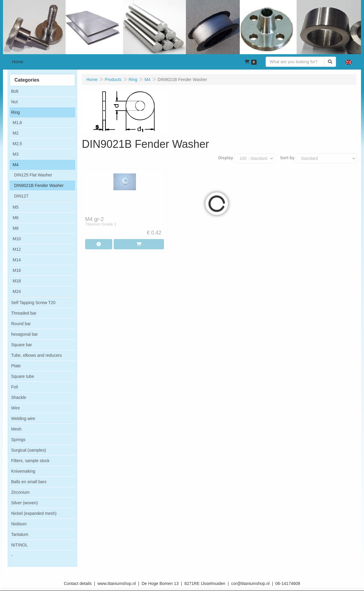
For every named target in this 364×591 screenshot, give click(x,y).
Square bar (22, 345)
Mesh (16, 429)
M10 (17, 239)
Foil (15, 387)
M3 (15, 154)
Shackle (19, 397)
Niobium (19, 524)
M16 (17, 270)
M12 (17, 249)
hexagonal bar (25, 334)
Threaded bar (24, 313)
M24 (17, 291)
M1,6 (17, 123)
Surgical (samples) (29, 450)
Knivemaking (23, 471)
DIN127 (21, 196)
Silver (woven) (25, 503)
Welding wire (23, 418)
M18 (17, 281)
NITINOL (19, 545)
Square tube (23, 376)
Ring (15, 112)
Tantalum (20, 534)
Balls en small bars (29, 482)
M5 (15, 207)
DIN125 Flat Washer (33, 175)
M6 (15, 218)
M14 (17, 260)
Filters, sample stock (30, 461)
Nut (14, 102)
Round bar (21, 324)
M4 (15, 165)
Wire (15, 408)
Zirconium (20, 492)
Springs (18, 440)
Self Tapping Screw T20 (33, 303)
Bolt (15, 91)
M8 (15, 228)
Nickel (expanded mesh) (34, 513)
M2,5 (17, 144)
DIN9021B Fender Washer (39, 185)
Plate (16, 366)
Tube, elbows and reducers (36, 355)
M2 (15, 133)
